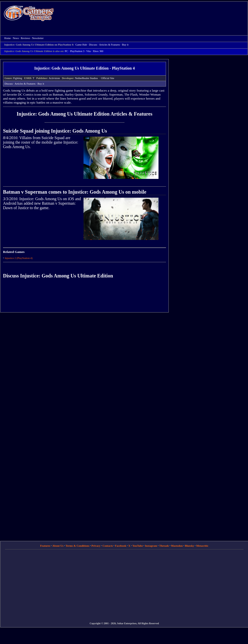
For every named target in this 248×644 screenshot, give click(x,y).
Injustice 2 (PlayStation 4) (19, 258)
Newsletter (38, 38)
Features (45, 546)
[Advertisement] (127, 38)
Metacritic (202, 546)
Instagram (151, 546)
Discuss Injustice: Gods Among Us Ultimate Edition (58, 276)
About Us (58, 546)
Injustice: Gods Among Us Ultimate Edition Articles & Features (85, 114)
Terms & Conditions (77, 546)
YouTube (138, 546)
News (16, 38)
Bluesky (189, 546)
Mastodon (177, 546)
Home (29, 13)
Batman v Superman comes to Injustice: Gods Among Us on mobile (75, 192)
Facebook (121, 546)
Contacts (108, 546)
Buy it (41, 84)
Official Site (108, 78)
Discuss (9, 84)
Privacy (96, 546)
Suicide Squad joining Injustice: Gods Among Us (55, 131)
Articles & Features (25, 84)
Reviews (25, 38)
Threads (164, 546)
